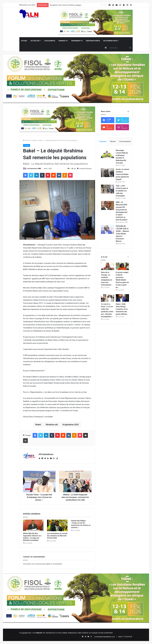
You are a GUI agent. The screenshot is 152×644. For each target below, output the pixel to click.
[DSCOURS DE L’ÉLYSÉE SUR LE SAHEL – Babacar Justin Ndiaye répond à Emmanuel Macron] (107, 229)
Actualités (35, 41)
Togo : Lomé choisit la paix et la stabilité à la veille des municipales (122, 191)
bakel (39, 425)
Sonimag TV (63, 41)
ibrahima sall (52, 425)
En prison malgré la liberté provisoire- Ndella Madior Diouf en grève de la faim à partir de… (122, 280)
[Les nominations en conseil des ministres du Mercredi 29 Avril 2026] (57, 525)
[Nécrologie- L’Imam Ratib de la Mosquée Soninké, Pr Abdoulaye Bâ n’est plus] (107, 154)
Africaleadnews (32, 169)
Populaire (103, 141)
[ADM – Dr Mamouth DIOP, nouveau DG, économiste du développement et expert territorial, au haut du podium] (107, 205)
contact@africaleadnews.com (105, 637)
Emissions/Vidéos (93, 41)
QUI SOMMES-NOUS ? (111, 41)
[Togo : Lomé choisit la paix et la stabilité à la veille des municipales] (107, 189)
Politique (34, 140)
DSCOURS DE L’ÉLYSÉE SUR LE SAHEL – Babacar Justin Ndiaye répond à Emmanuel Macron (122, 234)
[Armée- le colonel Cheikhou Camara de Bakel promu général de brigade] (107, 173)
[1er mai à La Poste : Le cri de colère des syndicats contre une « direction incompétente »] (108, 298)
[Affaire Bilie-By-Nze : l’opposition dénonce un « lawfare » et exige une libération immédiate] (33, 525)
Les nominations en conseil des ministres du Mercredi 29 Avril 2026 (57, 536)
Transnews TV (77, 41)
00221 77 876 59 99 (125, 637)
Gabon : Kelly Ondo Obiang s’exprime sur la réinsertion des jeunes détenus (122, 309)
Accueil (24, 41)
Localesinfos (50, 41)
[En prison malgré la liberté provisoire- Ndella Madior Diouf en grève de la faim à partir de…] (122, 266)
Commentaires (125, 141)
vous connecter (37, 564)
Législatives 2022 (71, 425)
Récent (113, 141)
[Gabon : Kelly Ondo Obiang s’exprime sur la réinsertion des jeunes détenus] (122, 298)
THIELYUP (39, 633)
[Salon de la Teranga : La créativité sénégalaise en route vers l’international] (108, 266)
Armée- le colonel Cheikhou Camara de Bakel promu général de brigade (122, 174)
